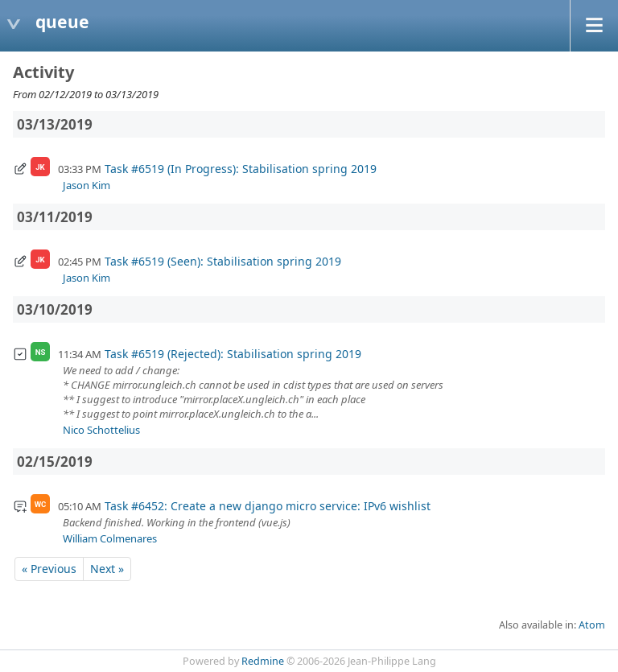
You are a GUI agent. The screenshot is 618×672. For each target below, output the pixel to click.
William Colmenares (110, 538)
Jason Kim (87, 185)
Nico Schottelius (101, 430)
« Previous (49, 569)
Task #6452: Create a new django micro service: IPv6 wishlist (268, 506)
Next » (107, 569)
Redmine (263, 661)
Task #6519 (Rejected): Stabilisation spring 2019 (233, 354)
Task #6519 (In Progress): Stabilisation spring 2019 (241, 169)
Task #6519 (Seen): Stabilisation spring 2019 (223, 261)
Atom (592, 625)
